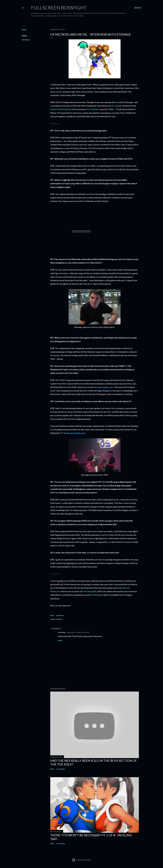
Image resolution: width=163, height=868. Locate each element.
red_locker (62, 632)
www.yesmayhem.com (75, 433)
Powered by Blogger (81, 860)
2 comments (61, 769)
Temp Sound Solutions (61, 109)
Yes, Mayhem (93, 109)
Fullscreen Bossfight (59, 8)
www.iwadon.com (105, 387)
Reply (60, 640)
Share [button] (24, 30)
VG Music (26, 40)
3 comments (61, 844)
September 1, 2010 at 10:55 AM (78, 632)
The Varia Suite (90, 591)
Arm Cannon (115, 106)
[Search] (138, 8)
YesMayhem (97, 595)
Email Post (60, 615)
